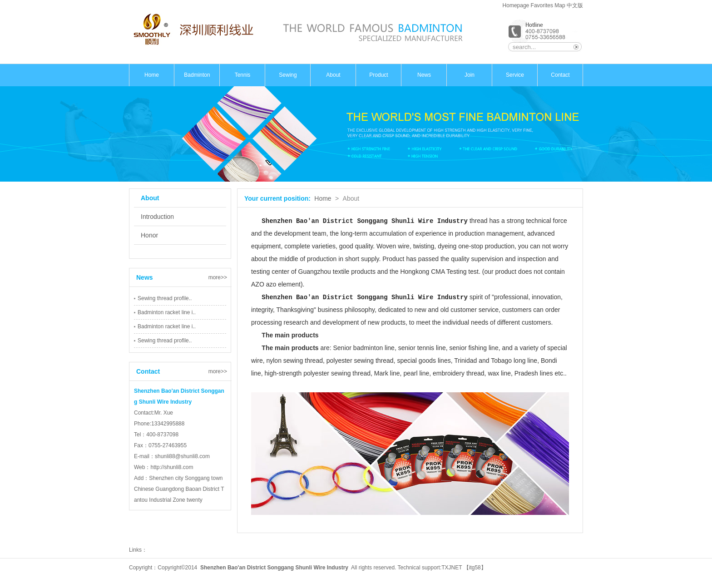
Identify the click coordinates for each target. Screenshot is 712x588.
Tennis (243, 75)
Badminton (197, 75)
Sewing (288, 75)
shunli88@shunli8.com (182, 456)
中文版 (575, 5)
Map (560, 5)
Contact (560, 75)
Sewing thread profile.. (165, 298)
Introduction (157, 217)
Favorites (542, 5)
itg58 (475, 568)
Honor (149, 235)
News (424, 75)
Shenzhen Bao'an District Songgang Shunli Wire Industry (274, 568)
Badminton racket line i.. (167, 312)
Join (470, 75)
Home (152, 75)
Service (515, 75)
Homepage (516, 5)
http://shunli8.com (172, 467)
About (333, 75)
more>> (218, 277)
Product (378, 75)
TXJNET (452, 568)
